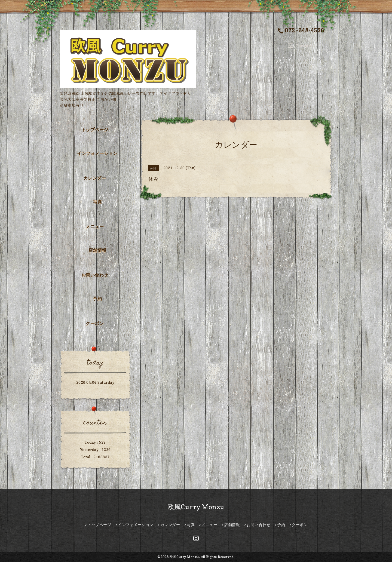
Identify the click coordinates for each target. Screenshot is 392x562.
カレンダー (95, 178)
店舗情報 (97, 250)
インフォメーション (97, 153)
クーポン (95, 323)
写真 (97, 202)
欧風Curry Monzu (196, 507)
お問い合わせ (95, 275)
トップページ (95, 130)
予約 (97, 299)
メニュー (95, 226)
